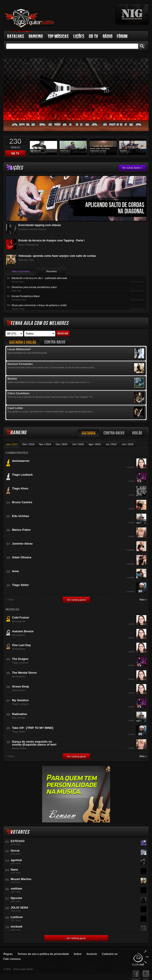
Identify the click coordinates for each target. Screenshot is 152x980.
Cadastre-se (110, 954)
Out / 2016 (62, 444)
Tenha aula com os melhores (39, 323)
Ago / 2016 (95, 444)
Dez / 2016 (28, 444)
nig (132, 14)
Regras (8, 954)
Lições (79, 36)
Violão (137, 433)
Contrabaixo (55, 342)
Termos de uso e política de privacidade (43, 954)
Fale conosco (12, 959)
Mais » (143, 600)
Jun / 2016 (128, 444)
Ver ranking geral (76, 600)
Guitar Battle (29, 19)
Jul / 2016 (111, 444)
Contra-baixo (114, 433)
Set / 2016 (78, 444)
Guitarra (89, 433)
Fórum (122, 36)
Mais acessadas (21, 271)
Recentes (51, 271)
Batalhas (16, 36)
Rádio (108, 36)
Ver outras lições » (132, 168)
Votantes (20, 832)
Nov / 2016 (45, 444)
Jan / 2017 (12, 444)
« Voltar (10, 600)
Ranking (36, 36)
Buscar (63, 333)
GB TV (94, 36)
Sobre (78, 954)
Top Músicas (58, 36)
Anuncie (92, 954)
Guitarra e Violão (23, 342)
